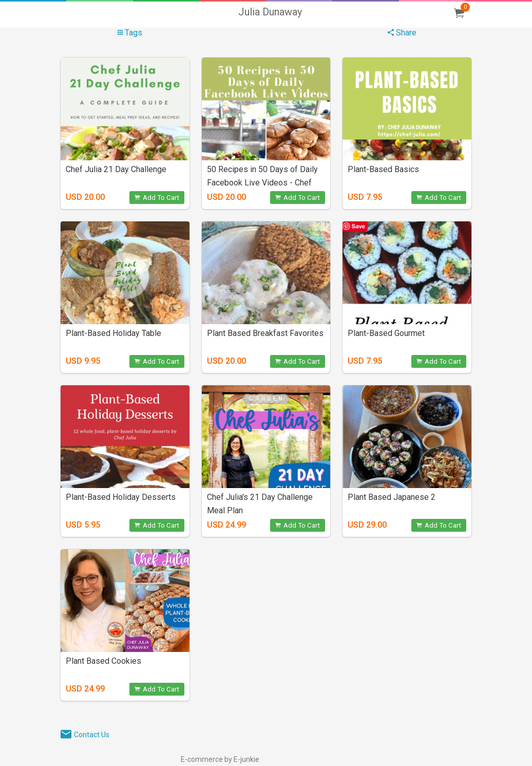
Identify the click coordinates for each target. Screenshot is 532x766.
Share (402, 33)
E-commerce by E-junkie (220, 759)
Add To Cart (157, 198)
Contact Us (92, 735)
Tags (130, 33)
